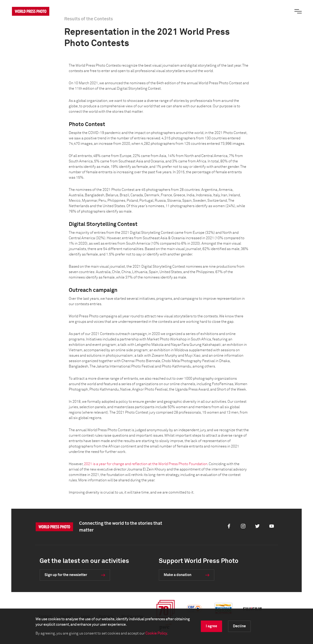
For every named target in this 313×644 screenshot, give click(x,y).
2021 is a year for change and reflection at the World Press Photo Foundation (146, 464)
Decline (239, 626)
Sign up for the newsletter (66, 575)
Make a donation (178, 575)
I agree (211, 626)
